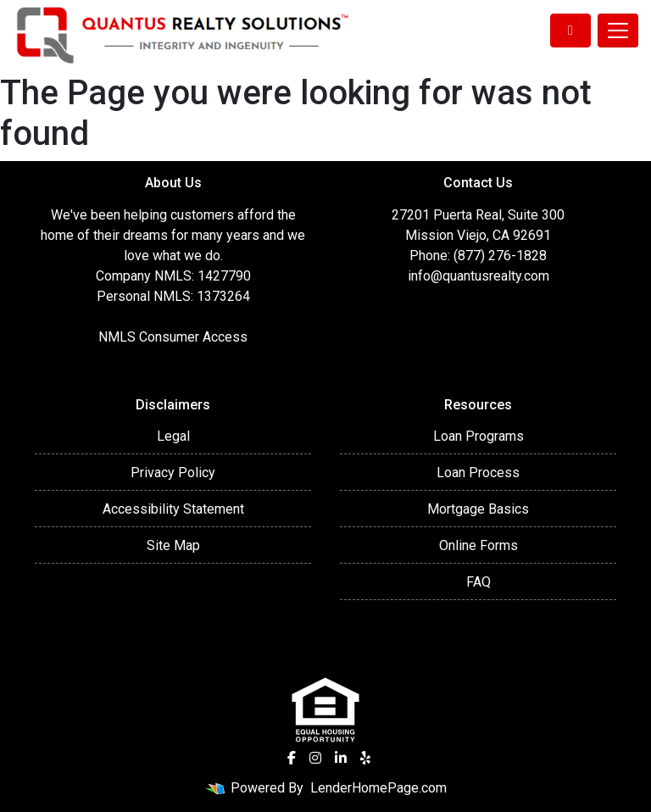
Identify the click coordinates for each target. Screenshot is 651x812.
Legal (173, 436)
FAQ (479, 582)
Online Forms (479, 545)
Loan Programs (479, 436)
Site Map (173, 545)
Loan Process (478, 473)
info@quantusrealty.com (479, 276)
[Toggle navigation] (618, 31)
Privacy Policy (173, 473)
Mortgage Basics (478, 509)
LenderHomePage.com (378, 788)
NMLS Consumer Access (173, 337)
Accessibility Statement (173, 509)
